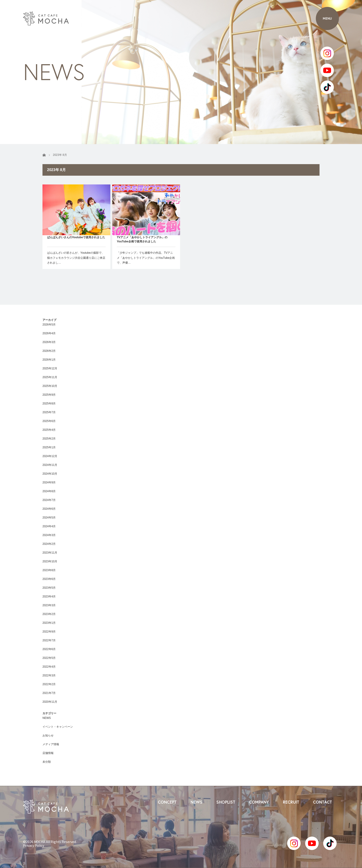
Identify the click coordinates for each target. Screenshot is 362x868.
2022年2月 (49, 684)
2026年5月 (49, 325)
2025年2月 (49, 439)
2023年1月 (49, 623)
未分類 (47, 762)
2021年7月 (49, 693)
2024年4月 (49, 526)
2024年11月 (50, 465)
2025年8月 (49, 404)
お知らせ (48, 735)
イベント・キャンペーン (58, 727)
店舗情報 (48, 753)
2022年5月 (49, 658)
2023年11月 (50, 553)
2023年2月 (49, 614)
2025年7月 (49, 412)
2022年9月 (49, 632)
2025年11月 (50, 377)
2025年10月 (50, 386)
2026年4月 (49, 333)
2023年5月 (49, 588)
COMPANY (259, 802)
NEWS (47, 718)
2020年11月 (50, 702)
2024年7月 (49, 500)
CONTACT (323, 802)
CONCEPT (167, 802)
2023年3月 (49, 605)
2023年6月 (49, 579)
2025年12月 (50, 368)
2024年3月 (49, 535)
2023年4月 (49, 597)
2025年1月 (49, 447)
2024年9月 (49, 482)
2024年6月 (49, 509)
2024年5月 (49, 518)
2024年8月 (49, 491)
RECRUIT (291, 802)
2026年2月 (49, 351)
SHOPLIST (226, 802)
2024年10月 (50, 474)
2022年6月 (49, 649)
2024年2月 (49, 544)
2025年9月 (49, 395)
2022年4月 (49, 667)
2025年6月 (49, 421)
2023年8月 (49, 570)
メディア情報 (51, 744)
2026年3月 (49, 342)
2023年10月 (50, 561)
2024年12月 (50, 456)
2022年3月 (49, 675)
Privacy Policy (34, 845)
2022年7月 (49, 640)
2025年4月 (49, 430)
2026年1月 (49, 360)
